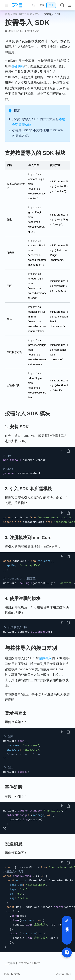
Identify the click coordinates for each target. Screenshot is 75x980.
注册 (51, 5)
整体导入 (45, 658)
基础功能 (19, 66)
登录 (42, 5)
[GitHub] (62, 5)
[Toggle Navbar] (69, 5)
